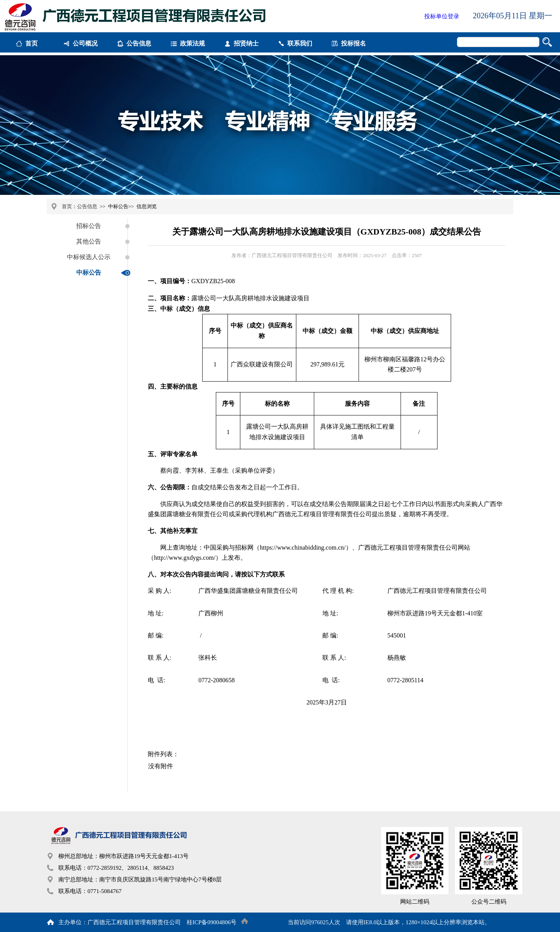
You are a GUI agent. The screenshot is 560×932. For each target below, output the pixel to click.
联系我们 (300, 43)
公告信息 (139, 43)
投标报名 (353, 43)
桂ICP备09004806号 (212, 922)
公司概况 (85, 43)
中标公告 (89, 272)
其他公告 (89, 241)
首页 (31, 43)
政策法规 (192, 43)
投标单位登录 (442, 16)
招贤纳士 (246, 43)
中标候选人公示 (89, 257)
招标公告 (89, 226)
